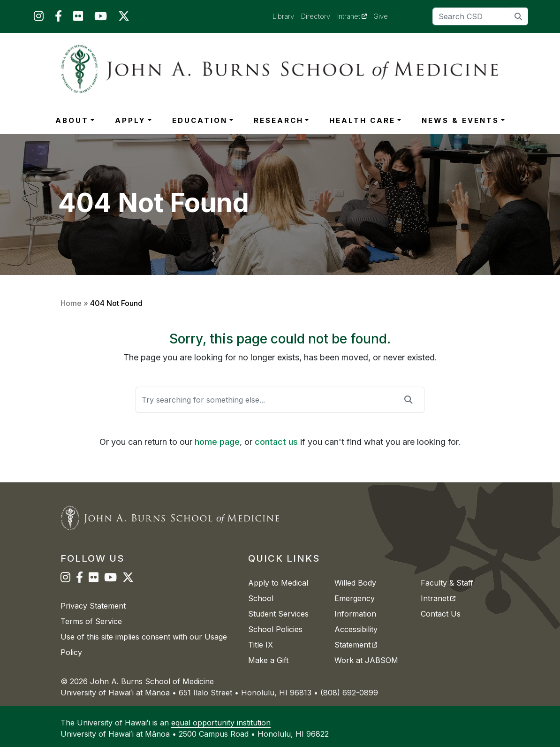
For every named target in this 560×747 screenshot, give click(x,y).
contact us (276, 442)
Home (71, 303)
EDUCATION (200, 120)
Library (283, 16)
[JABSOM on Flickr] (78, 18)
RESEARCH (279, 120)
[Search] (480, 16)
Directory (316, 16)
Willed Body (355, 583)
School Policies (275, 629)
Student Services (278, 614)
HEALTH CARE (362, 120)
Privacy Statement (93, 606)
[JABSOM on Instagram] (39, 18)
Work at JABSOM (366, 660)
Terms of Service (91, 621)
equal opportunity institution (221, 723)
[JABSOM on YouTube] (101, 18)
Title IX (261, 645)
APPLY (130, 120)
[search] (518, 16)
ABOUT (72, 120)
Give (381, 16)
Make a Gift (268, 660)
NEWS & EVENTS (460, 120)
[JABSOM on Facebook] (58, 18)
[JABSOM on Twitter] (124, 18)
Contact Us (441, 614)
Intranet (356, 16)
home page (217, 442)
